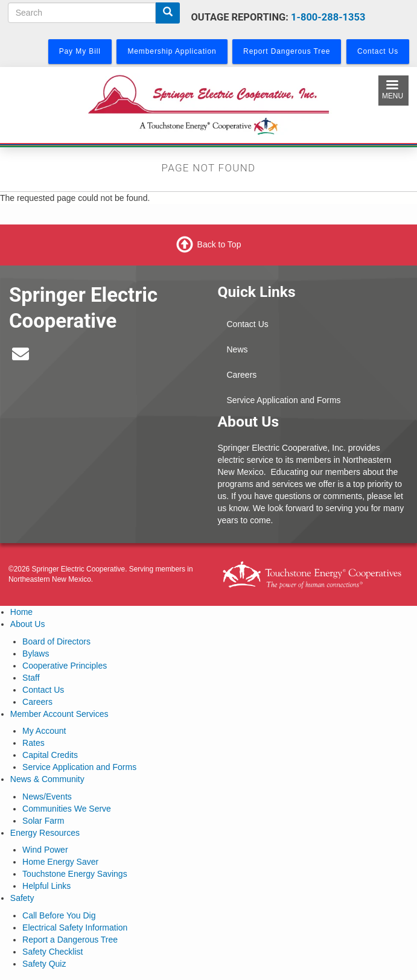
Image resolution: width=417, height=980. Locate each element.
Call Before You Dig (59, 915)
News (237, 349)
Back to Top (219, 244)
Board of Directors (56, 641)
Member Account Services (59, 714)
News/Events (47, 797)
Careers (242, 375)
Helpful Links (46, 886)
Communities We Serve (67, 809)
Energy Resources (45, 833)
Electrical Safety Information (75, 927)
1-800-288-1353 (328, 17)
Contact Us (248, 324)
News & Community (47, 779)
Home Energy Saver (60, 862)
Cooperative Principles (65, 666)
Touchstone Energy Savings (75, 874)
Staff (31, 678)
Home (21, 612)
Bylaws (36, 654)
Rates (33, 743)
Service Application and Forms (284, 400)
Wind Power (45, 850)
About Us (28, 624)
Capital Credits (50, 755)
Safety (22, 898)
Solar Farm (43, 821)
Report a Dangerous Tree (70, 940)
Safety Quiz (44, 964)
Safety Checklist (53, 952)
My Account (44, 731)
